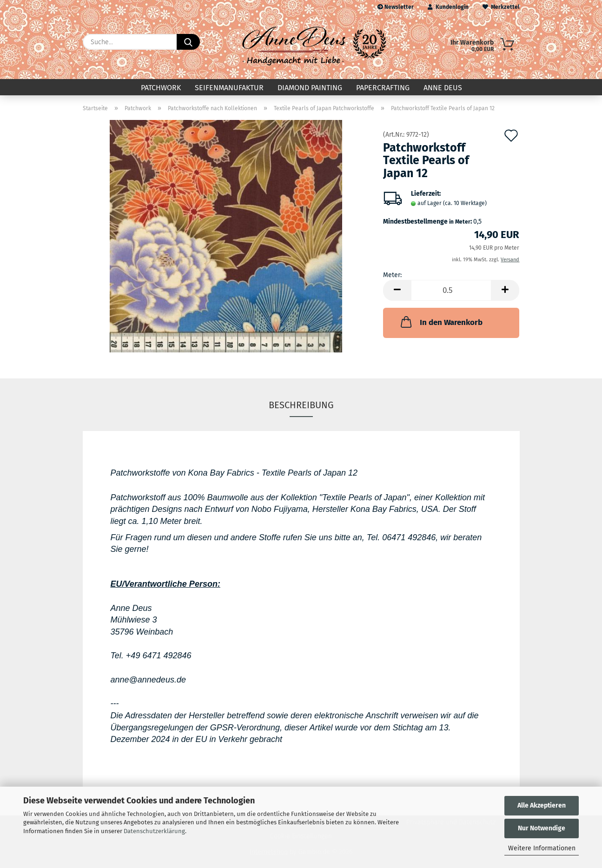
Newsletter (396, 7)
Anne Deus (443, 88)
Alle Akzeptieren (542, 805)
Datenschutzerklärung (154, 831)
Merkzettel (501, 7)
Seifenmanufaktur (229, 88)
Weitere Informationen (542, 848)
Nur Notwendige (542, 828)
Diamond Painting (310, 88)
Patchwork (161, 88)
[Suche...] (188, 42)
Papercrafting (383, 88)
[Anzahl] (451, 290)
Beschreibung (301, 405)
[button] (397, 290)
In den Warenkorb (441, 322)
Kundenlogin (448, 7)
